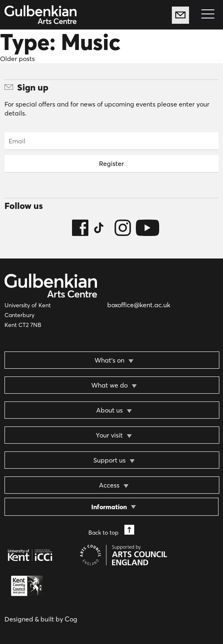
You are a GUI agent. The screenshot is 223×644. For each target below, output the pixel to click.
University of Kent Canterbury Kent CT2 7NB (28, 315)
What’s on (109, 360)
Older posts (17, 59)
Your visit (109, 435)
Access (109, 485)
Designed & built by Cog (41, 619)
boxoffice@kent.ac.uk (139, 305)
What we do (109, 385)
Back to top (111, 530)
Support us (109, 460)
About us (109, 410)
